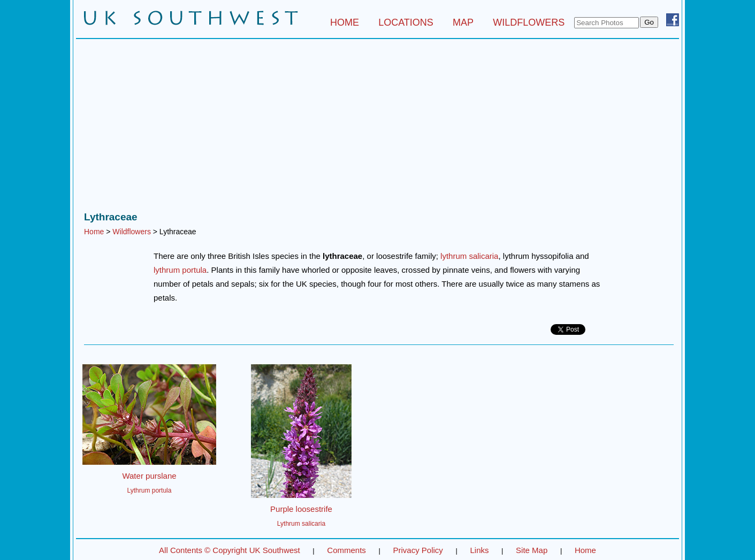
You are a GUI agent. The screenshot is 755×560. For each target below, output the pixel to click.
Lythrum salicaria (301, 524)
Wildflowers (132, 232)
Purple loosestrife (301, 509)
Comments (346, 550)
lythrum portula (180, 270)
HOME (345, 22)
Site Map (532, 550)
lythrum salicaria (469, 256)
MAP (463, 22)
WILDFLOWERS (529, 22)
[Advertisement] (377, 128)
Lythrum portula (150, 490)
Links (479, 550)
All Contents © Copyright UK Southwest (230, 550)
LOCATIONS (406, 22)
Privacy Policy (418, 550)
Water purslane (149, 476)
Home (94, 232)
